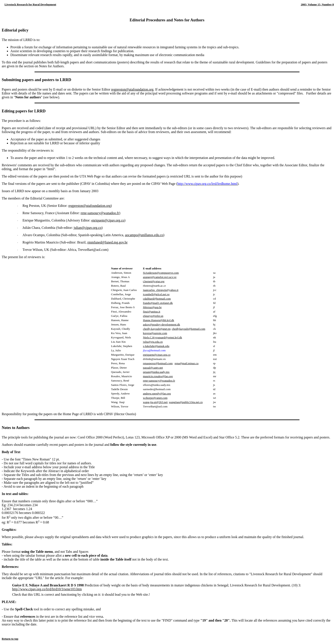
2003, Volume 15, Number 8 (317, 4)
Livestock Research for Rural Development (30, 4)
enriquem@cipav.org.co (108, 220)
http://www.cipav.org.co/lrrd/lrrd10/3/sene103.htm (47, 589)
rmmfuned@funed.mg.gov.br (108, 242)
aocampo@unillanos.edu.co (144, 235)
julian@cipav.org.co (87, 228)
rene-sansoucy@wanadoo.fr (100, 213)
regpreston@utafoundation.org (132, 89)
